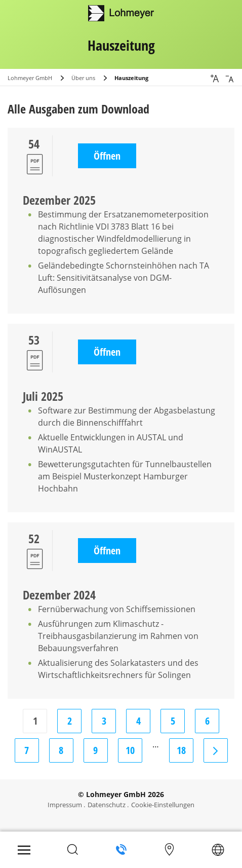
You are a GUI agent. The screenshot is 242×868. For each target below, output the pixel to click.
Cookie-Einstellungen (163, 805)
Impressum (65, 805)
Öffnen (107, 156)
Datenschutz (107, 805)
